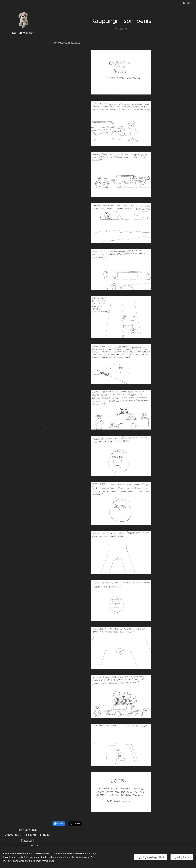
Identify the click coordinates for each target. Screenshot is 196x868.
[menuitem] (23, 413)
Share (59, 824)
